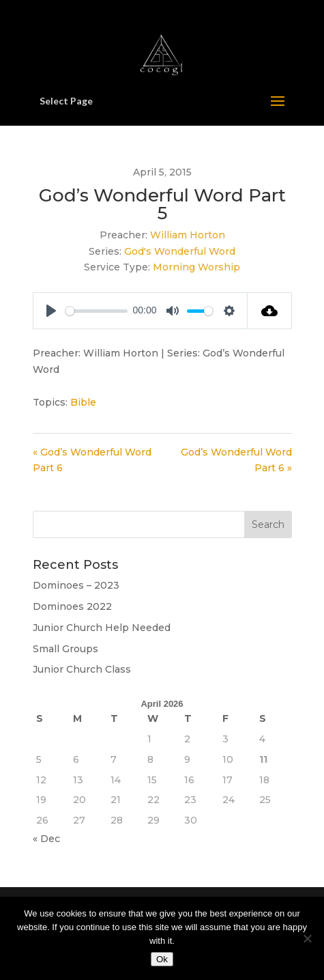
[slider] (97, 311)
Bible (83, 402)
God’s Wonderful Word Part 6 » (236, 460)
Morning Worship (196, 267)
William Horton (188, 235)
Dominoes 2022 (72, 606)
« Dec (46, 839)
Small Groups (65, 649)
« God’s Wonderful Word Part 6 (92, 460)
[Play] (51, 311)
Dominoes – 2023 (76, 585)
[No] (307, 938)
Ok (162, 959)
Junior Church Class (82, 669)
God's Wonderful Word (180, 251)
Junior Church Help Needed (102, 628)
